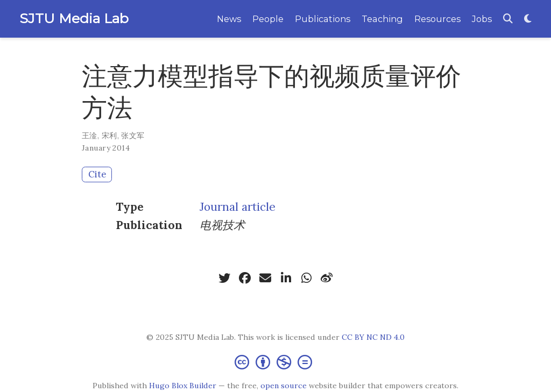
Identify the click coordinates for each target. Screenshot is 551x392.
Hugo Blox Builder (183, 386)
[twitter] (224, 278)
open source (284, 386)
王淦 (90, 136)
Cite (97, 174)
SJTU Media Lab (74, 18)
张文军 (133, 136)
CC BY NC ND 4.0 (373, 337)
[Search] (508, 19)
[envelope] (265, 278)
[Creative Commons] (275, 362)
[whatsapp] (306, 278)
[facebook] (245, 278)
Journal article (238, 207)
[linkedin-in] (286, 278)
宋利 (110, 136)
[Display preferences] (528, 19)
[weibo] (327, 278)
